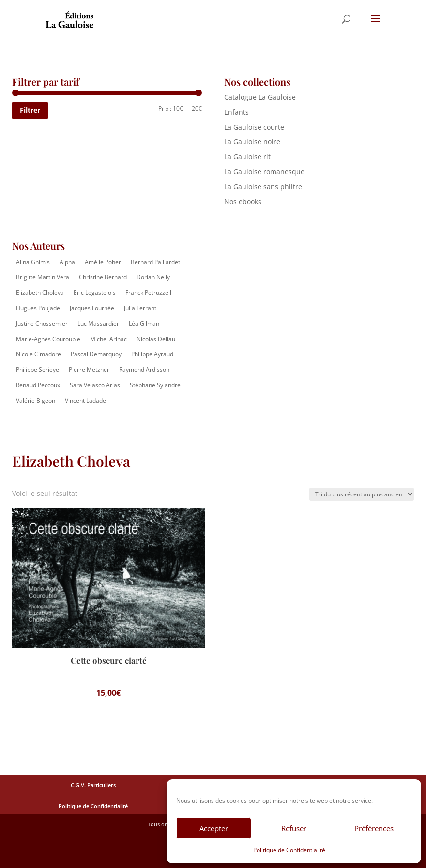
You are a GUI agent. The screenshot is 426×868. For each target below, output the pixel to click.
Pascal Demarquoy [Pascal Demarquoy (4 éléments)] (96, 354)
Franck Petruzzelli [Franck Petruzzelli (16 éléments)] (149, 292)
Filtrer (30, 110)
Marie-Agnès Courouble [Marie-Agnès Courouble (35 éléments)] (48, 339)
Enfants (236, 112)
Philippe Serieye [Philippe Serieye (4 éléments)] (38, 369)
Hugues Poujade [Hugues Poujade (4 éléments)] (38, 308)
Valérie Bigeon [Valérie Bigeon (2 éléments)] (36, 400)
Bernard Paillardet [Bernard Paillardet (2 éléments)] (155, 262)
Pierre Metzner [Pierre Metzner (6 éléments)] (89, 369)
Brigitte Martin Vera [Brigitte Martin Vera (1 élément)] (43, 277)
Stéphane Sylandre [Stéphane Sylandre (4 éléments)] (155, 385)
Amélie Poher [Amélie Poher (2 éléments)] (103, 262)
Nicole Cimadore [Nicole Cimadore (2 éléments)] (38, 354)
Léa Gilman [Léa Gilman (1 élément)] (144, 323)
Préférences (374, 828)
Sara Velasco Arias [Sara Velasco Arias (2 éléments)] (95, 385)
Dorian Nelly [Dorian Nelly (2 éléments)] (153, 277)
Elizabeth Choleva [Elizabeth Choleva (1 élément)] (40, 292)
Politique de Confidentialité (289, 850)
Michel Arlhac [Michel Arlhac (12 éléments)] (108, 339)
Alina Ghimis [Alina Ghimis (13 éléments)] (33, 262)
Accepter (214, 828)
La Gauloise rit (247, 157)
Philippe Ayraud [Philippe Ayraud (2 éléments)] (152, 354)
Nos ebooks (243, 202)
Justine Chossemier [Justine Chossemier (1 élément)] (42, 323)
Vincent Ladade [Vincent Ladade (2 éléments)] (85, 400)
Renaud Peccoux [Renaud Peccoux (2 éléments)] (38, 385)
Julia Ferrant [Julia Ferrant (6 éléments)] (140, 308)
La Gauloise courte (254, 127)
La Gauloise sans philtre (263, 187)
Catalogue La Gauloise (260, 97)
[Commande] (362, 494)
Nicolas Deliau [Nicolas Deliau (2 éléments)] (156, 339)
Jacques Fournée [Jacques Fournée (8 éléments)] (92, 308)
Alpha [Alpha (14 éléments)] (67, 262)
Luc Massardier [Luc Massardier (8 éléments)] (98, 323)
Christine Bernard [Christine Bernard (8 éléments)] (103, 277)
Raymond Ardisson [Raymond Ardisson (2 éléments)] (144, 369)
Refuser (294, 828)
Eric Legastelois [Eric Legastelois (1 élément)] (95, 292)
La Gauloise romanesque (264, 172)
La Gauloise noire (252, 142)
